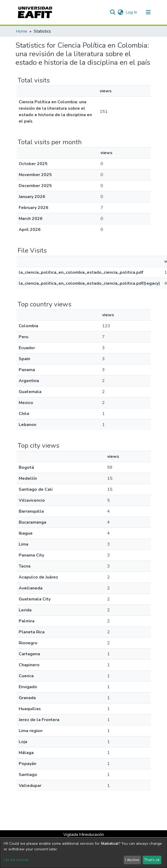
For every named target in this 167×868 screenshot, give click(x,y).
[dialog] (83, 853)
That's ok (152, 860)
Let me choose (16, 860)
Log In (132, 12)
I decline (132, 860)
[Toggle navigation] (148, 12)
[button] (121, 12)
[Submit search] (113, 12)
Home (22, 31)
